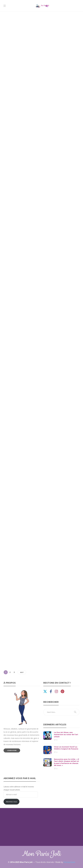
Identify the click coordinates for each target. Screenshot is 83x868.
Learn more (12, 750)
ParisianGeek (69, 862)
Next (22, 672)
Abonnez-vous (12, 802)
